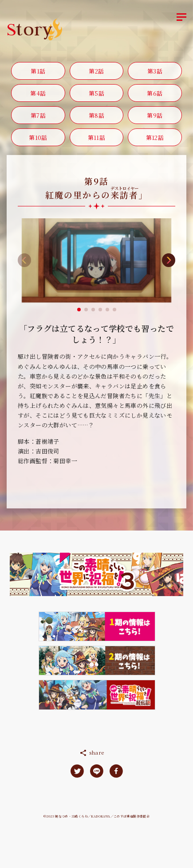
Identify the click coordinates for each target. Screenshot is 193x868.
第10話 (38, 138)
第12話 (155, 138)
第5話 (96, 93)
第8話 (96, 115)
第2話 (96, 71)
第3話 (155, 71)
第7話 (38, 115)
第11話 (97, 138)
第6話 (155, 93)
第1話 (38, 71)
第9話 (155, 115)
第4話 (38, 93)
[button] (79, 310)
